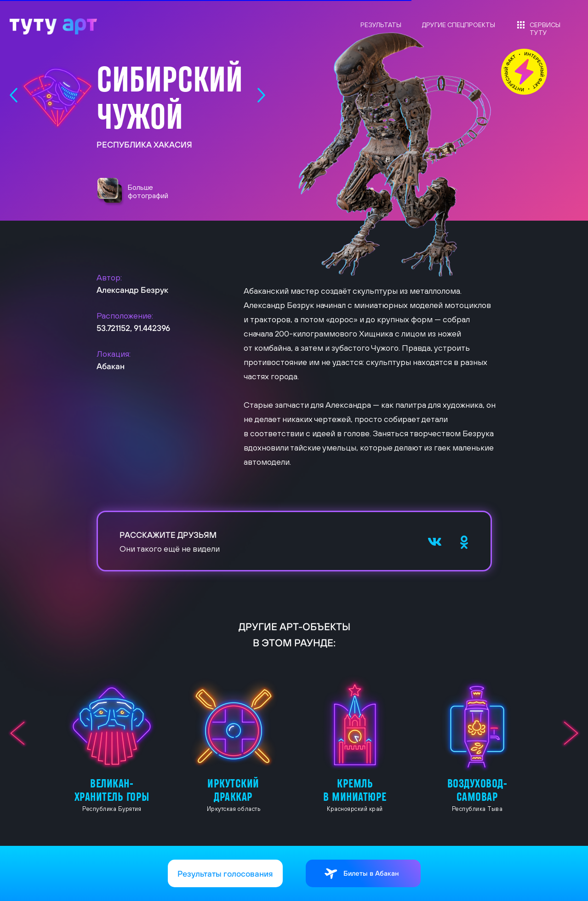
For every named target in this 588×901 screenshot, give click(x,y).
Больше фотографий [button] (148, 191)
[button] (111, 192)
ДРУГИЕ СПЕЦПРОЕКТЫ (459, 25)
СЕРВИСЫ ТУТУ (545, 29)
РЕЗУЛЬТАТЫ (381, 25)
